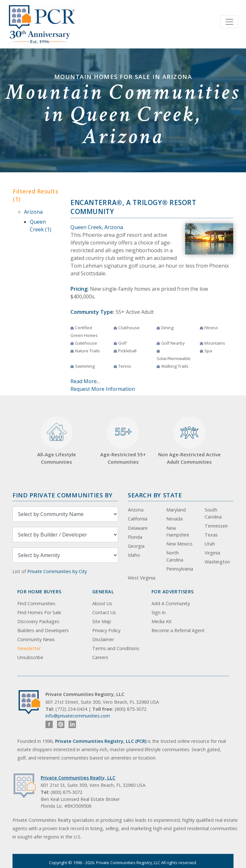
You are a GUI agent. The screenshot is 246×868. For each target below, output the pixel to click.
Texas (211, 535)
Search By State (155, 495)
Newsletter (29, 648)
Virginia (212, 553)
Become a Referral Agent (178, 630)
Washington (217, 562)
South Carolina (213, 513)
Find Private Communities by (62, 495)
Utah (210, 544)
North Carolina (175, 556)
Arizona (33, 212)
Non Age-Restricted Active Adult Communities (189, 441)
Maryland (176, 510)
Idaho (134, 555)
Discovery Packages (38, 621)
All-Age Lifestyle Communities (57, 441)
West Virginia (142, 578)
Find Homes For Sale (39, 612)
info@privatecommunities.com (78, 716)
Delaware (138, 528)
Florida (135, 537)
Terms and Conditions (116, 648)
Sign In (159, 612)
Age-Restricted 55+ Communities (123, 441)
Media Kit (162, 621)
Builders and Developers (43, 630)
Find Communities (36, 603)
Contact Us (104, 612)
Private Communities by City (57, 571)
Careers (100, 657)
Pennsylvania (180, 569)
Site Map (102, 621)
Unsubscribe (30, 657)
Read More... (85, 381)
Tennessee (216, 526)
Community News (36, 639)
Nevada (174, 519)
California (138, 519)
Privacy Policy (106, 630)
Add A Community (171, 603)
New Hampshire (178, 532)
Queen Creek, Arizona (97, 227)
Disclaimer (103, 639)
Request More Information (103, 389)
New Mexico (179, 544)
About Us (102, 603)
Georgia (136, 546)
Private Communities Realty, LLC (78, 778)
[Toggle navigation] (229, 22)
